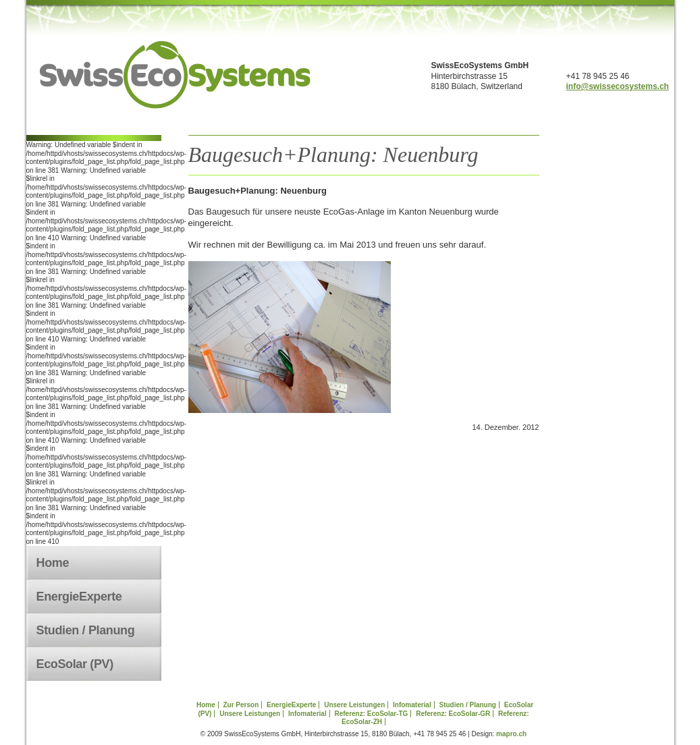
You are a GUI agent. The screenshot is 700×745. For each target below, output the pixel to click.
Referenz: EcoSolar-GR (453, 714)
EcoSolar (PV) (75, 664)
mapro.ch (511, 734)
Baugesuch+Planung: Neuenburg (333, 155)
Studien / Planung (86, 630)
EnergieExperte (79, 597)
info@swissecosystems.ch (618, 86)
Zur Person (241, 705)
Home (53, 563)
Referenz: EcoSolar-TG (371, 714)
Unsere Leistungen (354, 705)
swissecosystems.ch (176, 75)
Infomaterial (412, 705)
